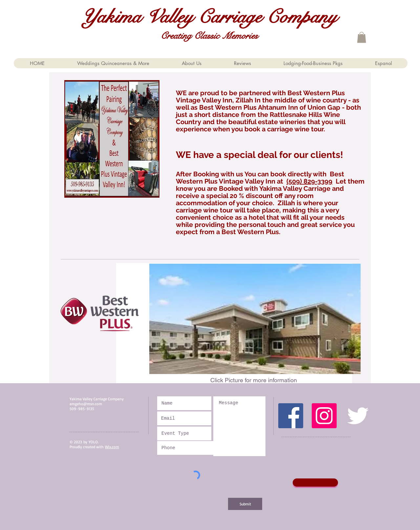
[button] (362, 37)
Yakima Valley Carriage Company (209, 17)
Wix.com (112, 447)
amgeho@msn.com (86, 404)
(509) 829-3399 (309, 181)
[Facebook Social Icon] (291, 416)
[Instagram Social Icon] (324, 416)
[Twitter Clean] (358, 416)
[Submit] (245, 504)
